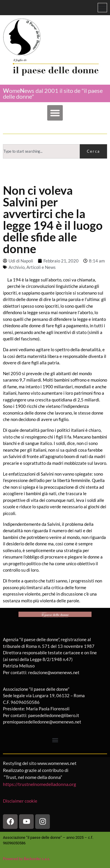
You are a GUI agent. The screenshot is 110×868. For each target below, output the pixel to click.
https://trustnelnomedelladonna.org (39, 784)
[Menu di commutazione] (102, 8)
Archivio (17, 267)
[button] (55, 113)
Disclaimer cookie (21, 801)
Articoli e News (41, 267)
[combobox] (41, 151)
